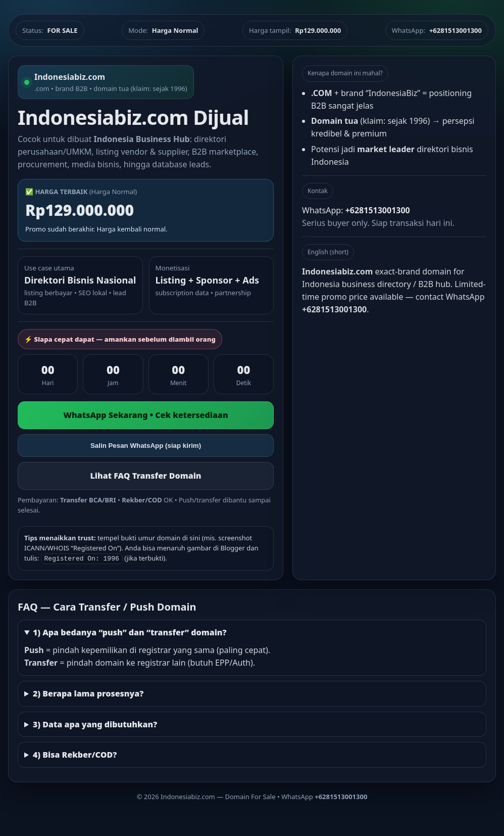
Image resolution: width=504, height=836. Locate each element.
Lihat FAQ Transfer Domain (146, 476)
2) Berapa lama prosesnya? (88, 692)
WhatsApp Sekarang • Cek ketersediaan (145, 415)
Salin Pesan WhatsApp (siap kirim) (146, 446)
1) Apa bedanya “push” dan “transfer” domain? (130, 631)
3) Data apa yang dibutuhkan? (95, 723)
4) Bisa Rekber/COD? (75, 754)
